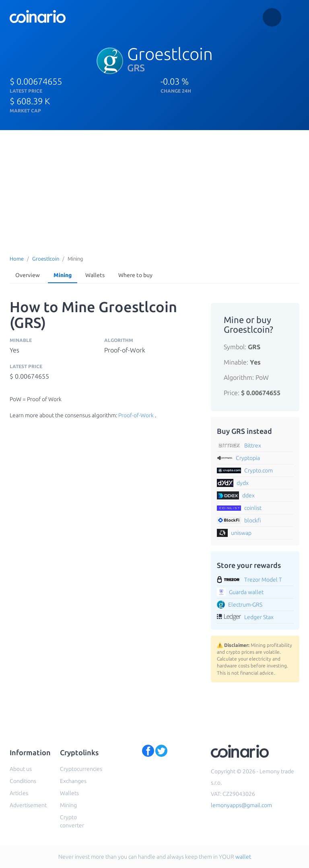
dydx (243, 483)
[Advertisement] (154, 191)
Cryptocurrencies (81, 769)
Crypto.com (259, 470)
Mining (63, 275)
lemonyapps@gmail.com (241, 805)
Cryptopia (248, 458)
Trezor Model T (263, 580)
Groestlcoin (46, 259)
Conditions (23, 781)
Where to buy (135, 275)
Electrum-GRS (245, 605)
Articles (19, 793)
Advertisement (28, 805)
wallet (243, 857)
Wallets (95, 275)
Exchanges (73, 781)
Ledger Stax (259, 617)
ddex (248, 495)
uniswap (241, 533)
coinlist (253, 508)
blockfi (253, 520)
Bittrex (253, 445)
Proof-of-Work (136, 415)
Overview (28, 275)
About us (21, 769)
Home (17, 259)
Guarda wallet (246, 592)
